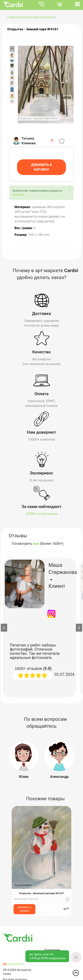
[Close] (69, 190)
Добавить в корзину (24, 909)
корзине (18, 195)
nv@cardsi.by (13, 964)
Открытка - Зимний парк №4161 (33, 29)
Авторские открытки (38, 17)
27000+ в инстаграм (41, 514)
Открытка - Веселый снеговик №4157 (41, 893)
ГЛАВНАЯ (13, 17)
